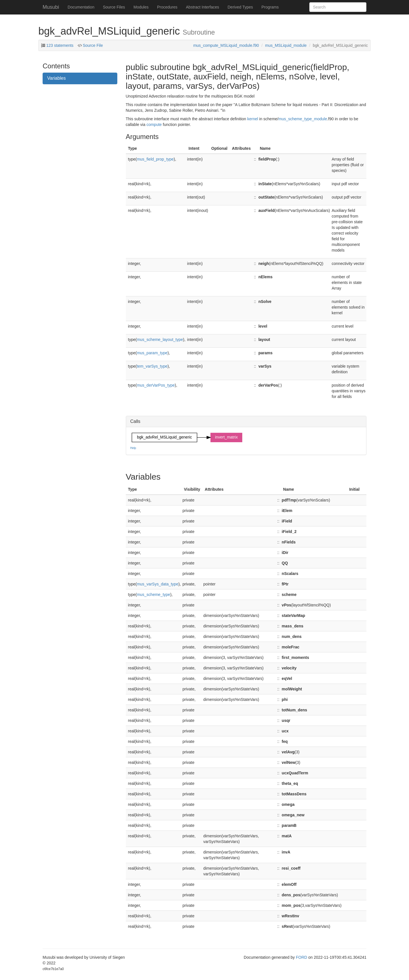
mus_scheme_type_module (303, 119)
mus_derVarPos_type (156, 385)
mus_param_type (152, 353)
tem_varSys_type (152, 366)
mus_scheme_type (154, 595)
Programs (270, 7)
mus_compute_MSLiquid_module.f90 (226, 45)
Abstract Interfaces (203, 7)
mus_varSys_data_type (158, 584)
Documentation (81, 7)
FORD (302, 957)
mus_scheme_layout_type (160, 340)
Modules (141, 7)
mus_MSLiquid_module (286, 45)
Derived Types (240, 7)
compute (154, 125)
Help (133, 448)
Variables (57, 78)
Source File (92, 45)
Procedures (167, 7)
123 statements (60, 45)
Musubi (51, 7)
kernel (253, 119)
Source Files (114, 7)
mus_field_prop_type (155, 159)
